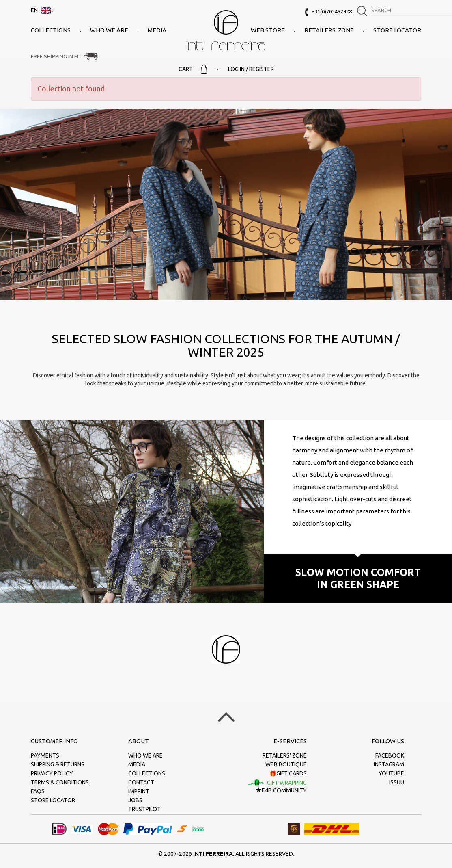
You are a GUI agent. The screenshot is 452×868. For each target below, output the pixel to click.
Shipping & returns (58, 764)
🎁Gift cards (288, 773)
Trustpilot (144, 809)
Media (157, 30)
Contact (141, 782)
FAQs (38, 791)
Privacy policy (52, 773)
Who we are (109, 30)
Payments (45, 755)
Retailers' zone (329, 30)
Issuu (397, 782)
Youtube (391, 773)
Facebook (390, 755)
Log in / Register (251, 69)
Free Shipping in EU (56, 56)
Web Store (268, 30)
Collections (51, 30)
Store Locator (397, 30)
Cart (193, 69)
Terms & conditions (60, 782)
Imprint (139, 791)
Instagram (389, 764)
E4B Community (281, 790)
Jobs (135, 800)
